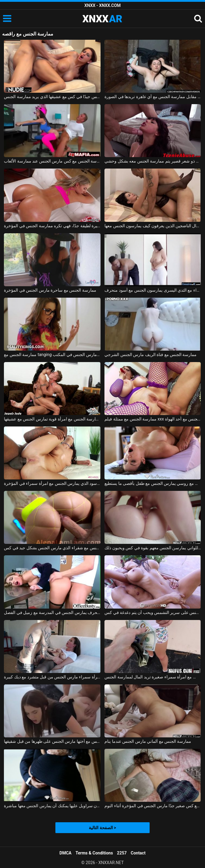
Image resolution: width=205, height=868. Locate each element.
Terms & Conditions (94, 853)
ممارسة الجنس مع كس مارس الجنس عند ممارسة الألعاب (52, 161)
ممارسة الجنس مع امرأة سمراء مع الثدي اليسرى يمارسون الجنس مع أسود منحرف (153, 290)
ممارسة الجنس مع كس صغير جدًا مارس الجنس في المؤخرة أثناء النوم (153, 806)
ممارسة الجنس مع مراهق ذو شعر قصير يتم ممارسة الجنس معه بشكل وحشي (153, 161)
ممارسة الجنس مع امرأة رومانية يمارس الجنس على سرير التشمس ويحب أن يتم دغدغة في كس (153, 612)
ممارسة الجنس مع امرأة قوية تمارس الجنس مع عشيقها (52, 419)
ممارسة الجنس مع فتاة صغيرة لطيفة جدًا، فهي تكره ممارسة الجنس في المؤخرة (52, 226)
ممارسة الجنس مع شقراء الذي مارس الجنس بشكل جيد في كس (52, 548)
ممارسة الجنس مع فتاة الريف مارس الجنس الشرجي (151, 355)
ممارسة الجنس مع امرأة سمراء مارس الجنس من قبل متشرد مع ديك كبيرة (52, 677)
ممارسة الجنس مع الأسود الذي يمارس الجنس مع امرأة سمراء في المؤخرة (52, 483)
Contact (138, 853)
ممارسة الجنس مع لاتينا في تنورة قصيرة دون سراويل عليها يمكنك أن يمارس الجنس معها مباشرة (52, 806)
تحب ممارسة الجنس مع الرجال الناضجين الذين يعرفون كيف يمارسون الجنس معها (153, 226)
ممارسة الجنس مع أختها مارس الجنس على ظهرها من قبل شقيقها (52, 741)
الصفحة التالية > (102, 828)
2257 (122, 853)
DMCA (66, 853)
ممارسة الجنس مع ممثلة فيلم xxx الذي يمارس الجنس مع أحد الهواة (153, 419)
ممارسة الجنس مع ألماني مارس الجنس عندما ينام (148, 741)
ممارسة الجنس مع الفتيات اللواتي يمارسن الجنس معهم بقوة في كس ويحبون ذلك (153, 548)
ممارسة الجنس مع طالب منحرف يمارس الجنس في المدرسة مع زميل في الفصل (52, 612)
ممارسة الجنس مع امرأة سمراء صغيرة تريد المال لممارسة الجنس (153, 677)
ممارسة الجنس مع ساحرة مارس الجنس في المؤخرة (50, 290)
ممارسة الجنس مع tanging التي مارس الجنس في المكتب (52, 355)
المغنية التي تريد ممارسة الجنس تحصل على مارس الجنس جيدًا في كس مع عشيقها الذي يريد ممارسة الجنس (52, 97)
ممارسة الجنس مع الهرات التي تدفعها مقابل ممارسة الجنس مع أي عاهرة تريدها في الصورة (153, 97)
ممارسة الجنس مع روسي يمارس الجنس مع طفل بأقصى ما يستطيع (153, 483)
